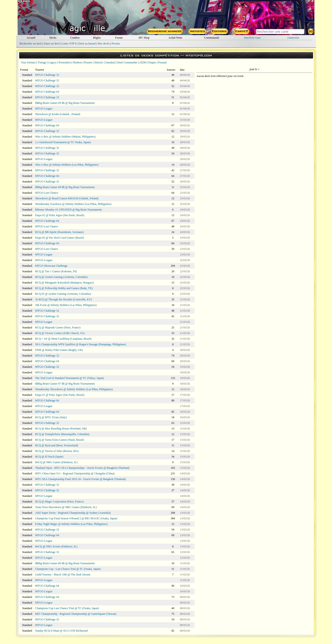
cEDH (143, 62)
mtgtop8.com (199, 55)
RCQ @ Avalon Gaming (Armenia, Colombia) (61, 277)
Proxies (116, 44)
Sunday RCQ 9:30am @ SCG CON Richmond (61, 631)
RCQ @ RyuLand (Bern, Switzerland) (57, 445)
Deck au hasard (87, 44)
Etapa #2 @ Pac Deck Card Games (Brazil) (60, 238)
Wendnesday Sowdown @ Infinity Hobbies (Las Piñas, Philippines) (73, 204)
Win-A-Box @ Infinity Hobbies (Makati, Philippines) (65, 137)
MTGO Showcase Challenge (51, 266)
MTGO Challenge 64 (47, 92)
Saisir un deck (52, 44)
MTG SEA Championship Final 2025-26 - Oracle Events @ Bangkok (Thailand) (80, 479)
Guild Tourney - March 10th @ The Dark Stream (63, 575)
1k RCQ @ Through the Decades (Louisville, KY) (63, 299)
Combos (75, 38)
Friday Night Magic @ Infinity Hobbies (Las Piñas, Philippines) (71, 524)
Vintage (42, 62)
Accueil (31, 38)
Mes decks (104, 44)
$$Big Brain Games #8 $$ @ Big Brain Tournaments (65, 187)
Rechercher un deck (31, 44)
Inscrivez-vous (252, 38)
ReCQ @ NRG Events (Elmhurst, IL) (56, 546)
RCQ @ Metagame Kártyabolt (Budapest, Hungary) (64, 283)
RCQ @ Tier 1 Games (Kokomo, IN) (56, 271)
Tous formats (28, 62)
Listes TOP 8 (69, 44)
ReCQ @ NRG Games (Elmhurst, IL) (56, 462)
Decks (53, 38)
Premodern (65, 62)
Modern (77, 62)
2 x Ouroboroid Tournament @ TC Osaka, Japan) (63, 142)
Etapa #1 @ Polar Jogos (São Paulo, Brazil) (60, 395)
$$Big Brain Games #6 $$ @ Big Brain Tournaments (65, 563)
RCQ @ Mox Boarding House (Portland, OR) (61, 429)
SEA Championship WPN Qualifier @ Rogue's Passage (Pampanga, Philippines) (81, 344)
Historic (99, 62)
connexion (293, 38)
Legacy (52, 62)
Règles (97, 38)
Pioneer (88, 62)
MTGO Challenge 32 (47, 75)
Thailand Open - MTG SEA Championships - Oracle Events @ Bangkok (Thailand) (82, 468)
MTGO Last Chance (47, 193)
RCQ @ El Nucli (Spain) (49, 457)
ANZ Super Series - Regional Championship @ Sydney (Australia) (73, 513)
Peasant (162, 62)
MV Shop (144, 38)
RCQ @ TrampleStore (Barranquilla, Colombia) (62, 434)
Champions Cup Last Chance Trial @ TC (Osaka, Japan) (67, 608)
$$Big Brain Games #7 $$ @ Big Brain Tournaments (65, 384)
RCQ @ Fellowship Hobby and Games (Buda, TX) (64, 288)
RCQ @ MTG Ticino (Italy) (51, 417)
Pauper (152, 62)
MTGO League (44, 109)
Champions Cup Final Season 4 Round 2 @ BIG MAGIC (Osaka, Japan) (76, 518)
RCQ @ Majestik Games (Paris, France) (58, 327)
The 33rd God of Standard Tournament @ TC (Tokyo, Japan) (70, 378)
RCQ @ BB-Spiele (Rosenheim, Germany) (59, 232)
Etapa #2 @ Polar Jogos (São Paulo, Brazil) (60, 215)
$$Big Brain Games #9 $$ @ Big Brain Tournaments (65, 103)
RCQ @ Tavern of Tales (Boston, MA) (57, 451)
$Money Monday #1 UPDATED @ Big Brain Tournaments (69, 210)
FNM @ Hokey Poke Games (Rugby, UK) (59, 350)
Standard (110, 62)
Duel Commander (127, 62)
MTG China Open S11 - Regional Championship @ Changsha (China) (75, 473)
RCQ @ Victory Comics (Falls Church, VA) (60, 333)
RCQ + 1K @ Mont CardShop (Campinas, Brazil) (63, 339)
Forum (119, 38)
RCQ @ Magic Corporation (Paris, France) (59, 502)
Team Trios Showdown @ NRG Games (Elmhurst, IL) (66, 507)
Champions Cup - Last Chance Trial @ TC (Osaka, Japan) (68, 569)
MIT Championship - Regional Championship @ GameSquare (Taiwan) (76, 614)
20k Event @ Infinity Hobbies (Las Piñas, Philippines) (66, 305)
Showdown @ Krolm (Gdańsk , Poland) (58, 114)
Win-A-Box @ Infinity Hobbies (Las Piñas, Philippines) (67, 165)
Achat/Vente (175, 38)
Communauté (211, 38)
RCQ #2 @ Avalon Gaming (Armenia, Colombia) (63, 294)
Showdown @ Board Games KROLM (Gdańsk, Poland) (67, 198)
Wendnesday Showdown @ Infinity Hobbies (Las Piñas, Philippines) (74, 389)
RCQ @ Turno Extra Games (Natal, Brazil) (60, 440)
